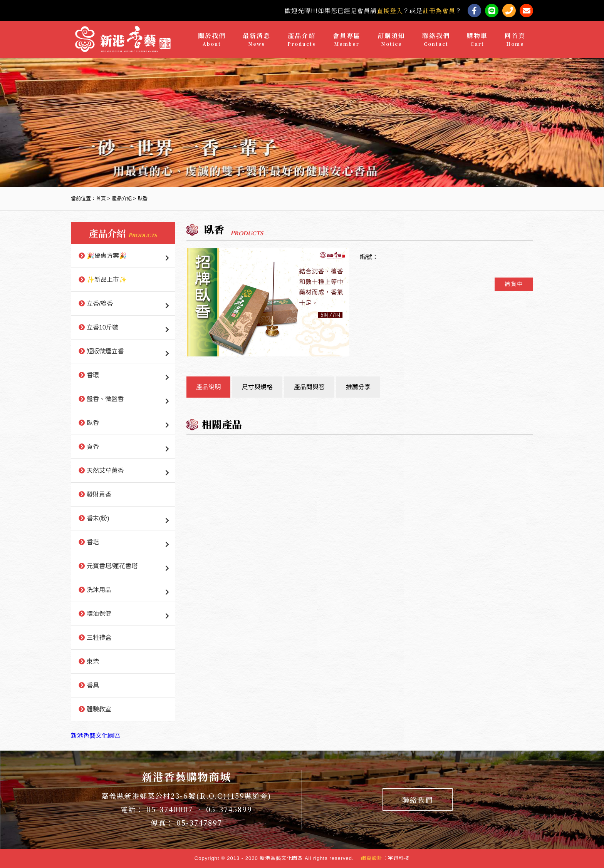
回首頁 (515, 39)
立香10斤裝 (102, 327)
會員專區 (347, 39)
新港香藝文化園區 (96, 736)
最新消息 (257, 39)
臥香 (93, 423)
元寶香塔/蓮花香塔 (112, 566)
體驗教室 (99, 709)
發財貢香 (99, 494)
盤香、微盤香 (105, 399)
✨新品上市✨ (107, 280)
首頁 (101, 198)
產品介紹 (302, 39)
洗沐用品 (99, 590)
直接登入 (390, 11)
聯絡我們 (436, 39)
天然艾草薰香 (105, 471)
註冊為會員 (439, 11)
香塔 (93, 542)
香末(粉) (98, 518)
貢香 (93, 447)
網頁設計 (372, 858)
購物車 (477, 39)
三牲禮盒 (99, 638)
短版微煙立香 (105, 351)
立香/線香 (100, 304)
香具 (93, 685)
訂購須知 (391, 39)
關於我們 (212, 39)
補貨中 (514, 284)
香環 (93, 375)
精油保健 (99, 614)
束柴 (93, 661)
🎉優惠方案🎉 (107, 256)
